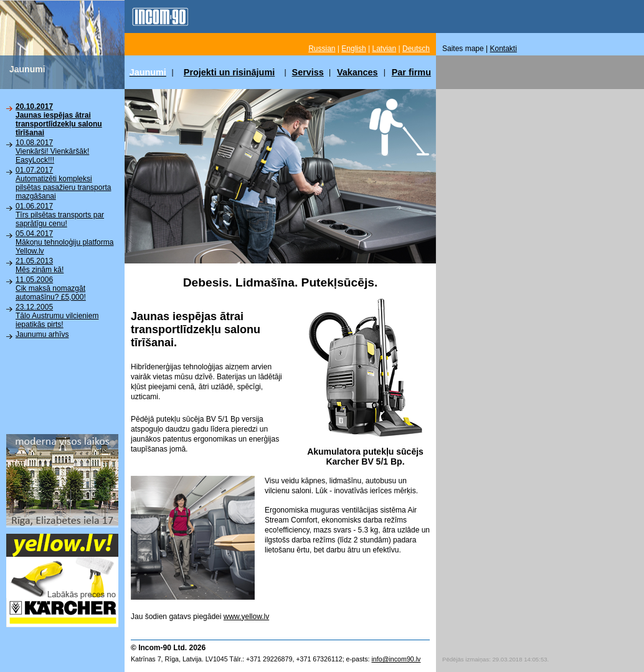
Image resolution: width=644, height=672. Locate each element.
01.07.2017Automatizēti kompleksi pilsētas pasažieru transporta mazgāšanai (63, 183)
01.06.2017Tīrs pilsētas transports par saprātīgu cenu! (60, 215)
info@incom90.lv (396, 659)
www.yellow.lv (246, 617)
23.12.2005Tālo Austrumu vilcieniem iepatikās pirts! (57, 316)
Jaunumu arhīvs (42, 334)
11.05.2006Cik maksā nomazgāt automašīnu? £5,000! (51, 288)
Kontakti (504, 49)
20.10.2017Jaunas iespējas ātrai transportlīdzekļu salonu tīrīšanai (59, 120)
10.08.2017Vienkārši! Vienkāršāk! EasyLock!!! (52, 151)
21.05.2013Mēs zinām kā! (40, 265)
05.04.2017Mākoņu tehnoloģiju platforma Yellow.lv (64, 242)
